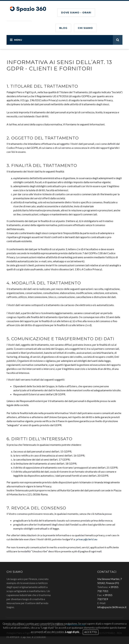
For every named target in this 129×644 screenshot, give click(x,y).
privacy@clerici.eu (87, 539)
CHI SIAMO (85, 28)
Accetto (91, 632)
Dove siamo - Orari (76, 13)
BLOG (63, 28)
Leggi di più (72, 632)
